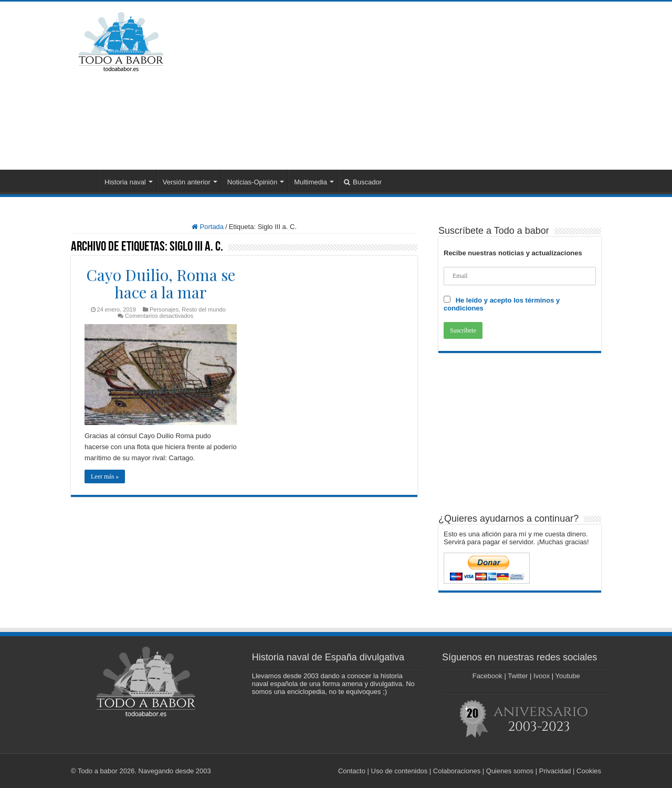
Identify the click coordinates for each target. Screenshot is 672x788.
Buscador (363, 182)
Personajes (164, 309)
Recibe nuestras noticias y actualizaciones (513, 253)
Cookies (589, 771)
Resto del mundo (204, 309)
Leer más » (105, 476)
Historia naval (125, 182)
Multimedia (311, 182)
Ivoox (542, 676)
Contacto (352, 771)
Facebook (487, 676)
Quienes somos (510, 771)
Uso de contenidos (400, 771)
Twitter (518, 676)
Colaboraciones (457, 771)
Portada (85, 181)
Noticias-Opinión (252, 182)
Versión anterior (187, 182)
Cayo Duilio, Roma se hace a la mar (161, 283)
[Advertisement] (402, 86)
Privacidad (555, 771)
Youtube (568, 676)
